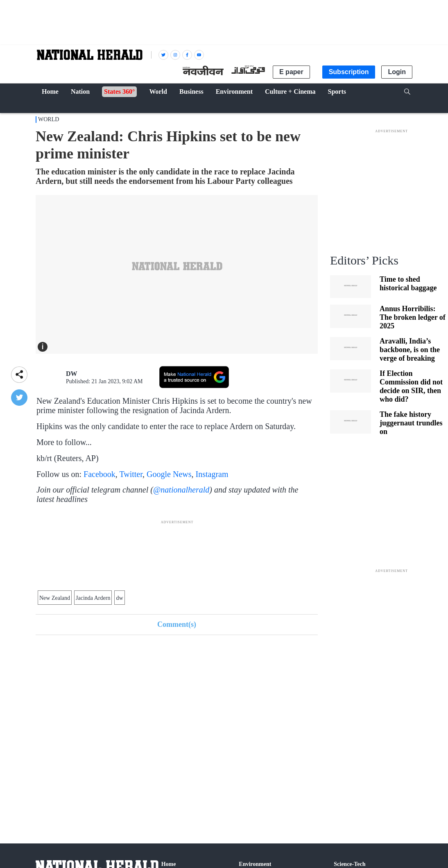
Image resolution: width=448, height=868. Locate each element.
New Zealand (55, 598)
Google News (169, 474)
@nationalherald (181, 490)
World (49, 119)
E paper (291, 72)
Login (397, 72)
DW (72, 374)
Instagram (212, 474)
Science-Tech (350, 864)
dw (119, 598)
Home (169, 864)
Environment (255, 864)
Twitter (131, 474)
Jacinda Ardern (93, 598)
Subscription (349, 72)
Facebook (100, 474)
